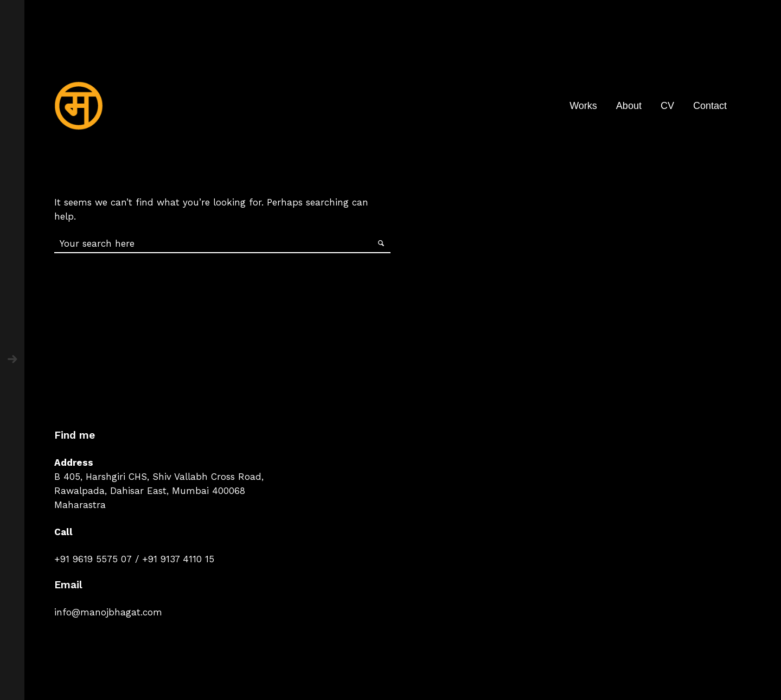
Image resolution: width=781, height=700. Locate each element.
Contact (710, 106)
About (629, 106)
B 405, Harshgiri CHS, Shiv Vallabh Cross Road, (159, 477)
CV (667, 106)
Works (583, 106)
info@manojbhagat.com (108, 612)
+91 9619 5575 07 (93, 559)
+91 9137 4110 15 (178, 559)
